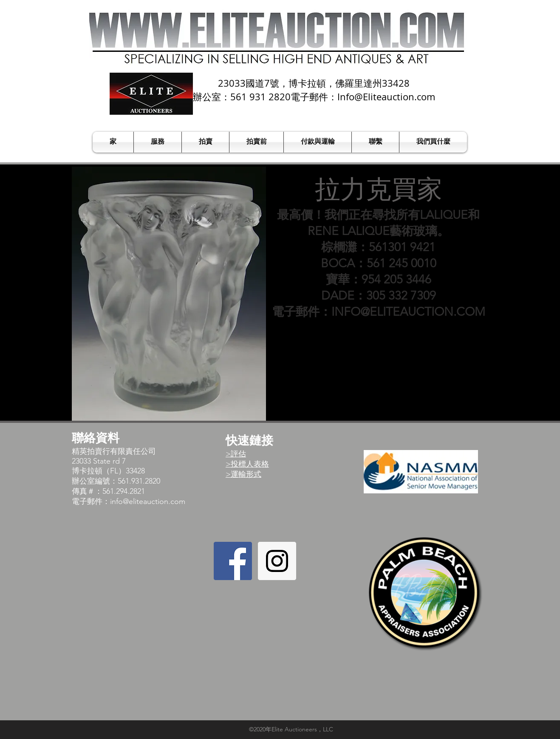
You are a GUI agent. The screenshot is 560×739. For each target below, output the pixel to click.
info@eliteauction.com (148, 501)
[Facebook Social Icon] (233, 561)
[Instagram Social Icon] (277, 561)
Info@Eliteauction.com (386, 97)
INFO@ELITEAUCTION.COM (408, 312)
